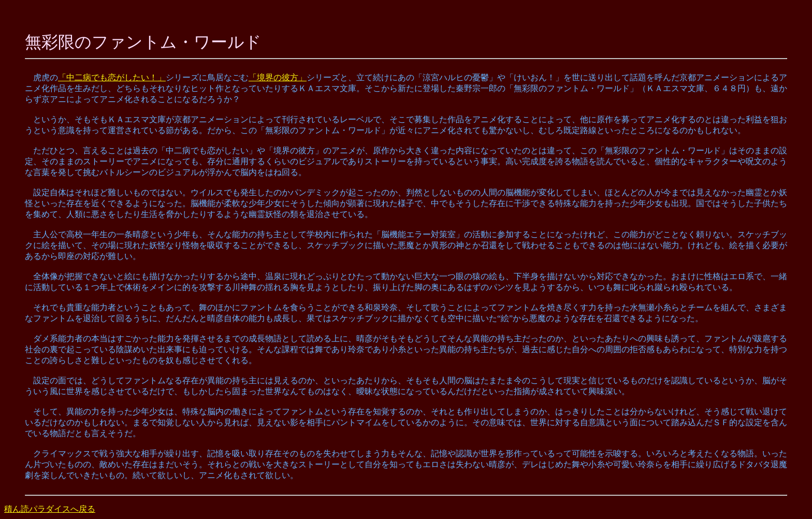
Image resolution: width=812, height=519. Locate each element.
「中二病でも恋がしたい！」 (112, 77)
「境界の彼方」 (278, 77)
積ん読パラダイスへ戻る (50, 509)
